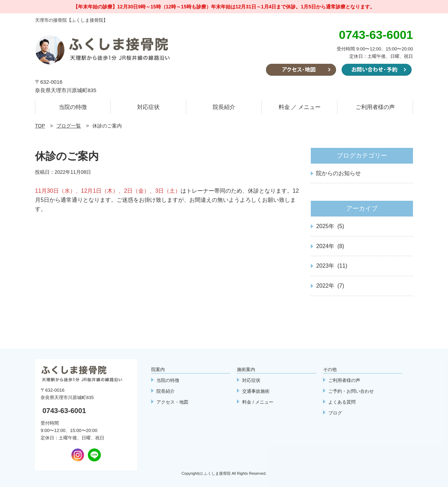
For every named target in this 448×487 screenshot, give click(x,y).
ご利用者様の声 (375, 107)
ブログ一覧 (69, 126)
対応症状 (148, 107)
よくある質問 (342, 402)
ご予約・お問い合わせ (351, 391)
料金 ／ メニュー (300, 107)
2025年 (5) (330, 226)
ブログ (335, 413)
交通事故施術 (256, 391)
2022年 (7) (330, 286)
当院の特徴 (73, 107)
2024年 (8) (330, 246)
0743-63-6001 (64, 411)
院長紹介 (224, 107)
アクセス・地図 (172, 402)
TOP (40, 126)
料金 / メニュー (258, 402)
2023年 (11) (332, 266)
